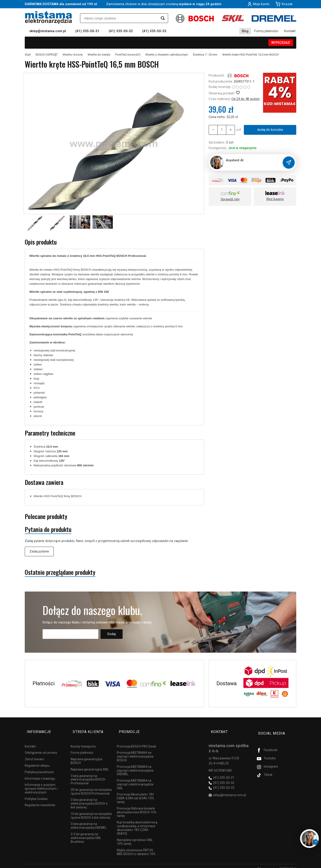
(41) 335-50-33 (154, 31)
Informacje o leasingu (40, 773)
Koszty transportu (83, 741)
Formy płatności (266, 31)
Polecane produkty (46, 516)
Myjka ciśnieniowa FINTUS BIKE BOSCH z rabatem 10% (136, 847)
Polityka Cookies (36, 794)
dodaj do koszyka (269, 130)
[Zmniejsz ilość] (228, 130)
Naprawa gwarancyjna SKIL (90, 764)
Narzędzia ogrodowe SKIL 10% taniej (135, 837)
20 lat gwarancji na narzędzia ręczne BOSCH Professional (91, 786)
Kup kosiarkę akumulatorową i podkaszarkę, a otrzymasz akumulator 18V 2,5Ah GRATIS (137, 823)
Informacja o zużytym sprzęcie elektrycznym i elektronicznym (41, 783)
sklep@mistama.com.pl (48, 31)
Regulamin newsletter (40, 800)
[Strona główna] (48, 18)
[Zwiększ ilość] (212, 130)
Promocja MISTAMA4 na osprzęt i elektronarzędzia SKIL (135, 779)
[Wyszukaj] (163, 18)
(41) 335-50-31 (87, 31)
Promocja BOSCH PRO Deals (137, 741)
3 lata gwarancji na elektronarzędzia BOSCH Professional (88, 774)
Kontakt (290, 31)
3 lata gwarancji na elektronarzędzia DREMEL (89, 821)
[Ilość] (220, 130)
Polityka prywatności (39, 767)
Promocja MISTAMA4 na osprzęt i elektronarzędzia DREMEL (135, 765)
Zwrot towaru (34, 754)
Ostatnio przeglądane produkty (60, 572)
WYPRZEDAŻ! (281, 43)
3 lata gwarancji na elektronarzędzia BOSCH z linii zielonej (89, 798)
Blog (245, 31)
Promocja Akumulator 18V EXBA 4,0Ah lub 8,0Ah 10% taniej (135, 793)
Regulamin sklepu (37, 760)
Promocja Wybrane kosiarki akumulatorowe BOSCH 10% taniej (137, 807)
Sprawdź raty (230, 199)
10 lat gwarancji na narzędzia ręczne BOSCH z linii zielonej (91, 811)
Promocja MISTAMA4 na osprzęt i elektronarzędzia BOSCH (135, 751)
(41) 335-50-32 (121, 31)
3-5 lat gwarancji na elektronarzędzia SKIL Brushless (86, 833)
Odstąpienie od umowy (41, 748)
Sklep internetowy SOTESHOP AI (277, 864)
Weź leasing (275, 199)
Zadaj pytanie (39, 551)
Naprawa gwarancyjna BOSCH (86, 756)
